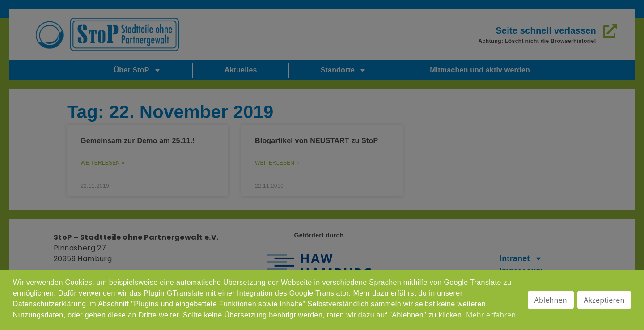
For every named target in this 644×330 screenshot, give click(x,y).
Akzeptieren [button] (604, 300)
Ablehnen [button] (551, 300)
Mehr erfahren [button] (491, 315)
